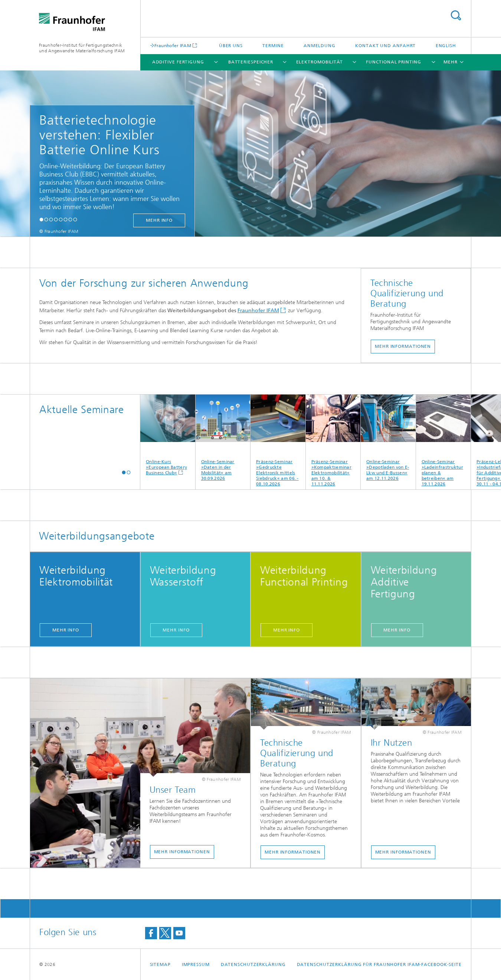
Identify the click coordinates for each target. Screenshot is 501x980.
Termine (273, 46)
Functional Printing (393, 62)
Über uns (231, 46)
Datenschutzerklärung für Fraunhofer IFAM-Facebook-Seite (379, 964)
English (446, 46)
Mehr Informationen (403, 346)
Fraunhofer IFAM (173, 45)
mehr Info (159, 220)
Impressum (196, 964)
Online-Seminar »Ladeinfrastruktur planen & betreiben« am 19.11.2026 (443, 440)
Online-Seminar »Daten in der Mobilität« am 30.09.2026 (223, 438)
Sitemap (160, 964)
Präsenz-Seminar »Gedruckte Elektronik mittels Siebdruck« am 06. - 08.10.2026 (278, 440)
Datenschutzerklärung (253, 964)
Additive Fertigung (178, 62)
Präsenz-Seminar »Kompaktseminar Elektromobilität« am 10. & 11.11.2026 (333, 440)
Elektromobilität (320, 62)
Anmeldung (320, 46)
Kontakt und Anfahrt (385, 46)
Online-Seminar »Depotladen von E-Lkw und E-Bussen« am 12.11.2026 (388, 438)
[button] (41, 219)
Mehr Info (66, 630)
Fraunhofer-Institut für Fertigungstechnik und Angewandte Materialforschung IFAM (82, 48)
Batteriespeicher (251, 62)
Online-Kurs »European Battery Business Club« (168, 435)
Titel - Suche (456, 15)
